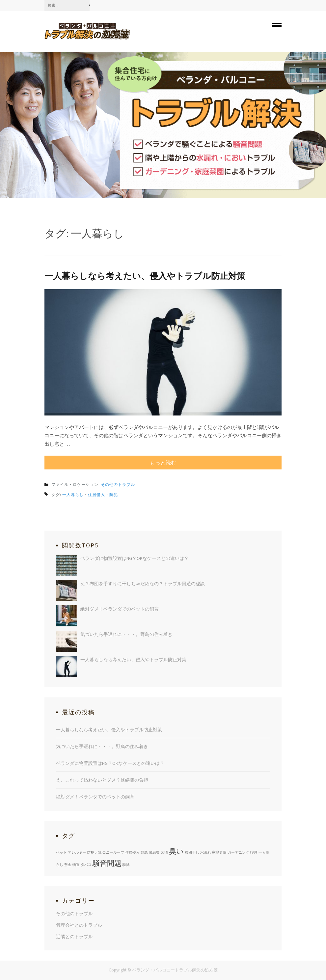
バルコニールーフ (110, 852)
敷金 (68, 865)
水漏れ (206, 852)
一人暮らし (73, 495)
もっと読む (163, 463)
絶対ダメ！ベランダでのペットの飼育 (120, 609)
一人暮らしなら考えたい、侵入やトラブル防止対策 (145, 276)
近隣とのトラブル (74, 937)
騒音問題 (107, 863)
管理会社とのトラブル (79, 925)
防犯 (114, 495)
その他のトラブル (118, 484)
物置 (76, 865)
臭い (176, 851)
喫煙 (254, 852)
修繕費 (154, 852)
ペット (61, 852)
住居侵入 (96, 495)
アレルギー (77, 852)
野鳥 (144, 852)
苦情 (164, 852)
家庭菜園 (219, 852)
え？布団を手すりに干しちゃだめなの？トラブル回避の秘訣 (143, 584)
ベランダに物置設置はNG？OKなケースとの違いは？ (135, 558)
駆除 (126, 865)
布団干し (192, 852)
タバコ (86, 865)
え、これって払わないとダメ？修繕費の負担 (102, 780)
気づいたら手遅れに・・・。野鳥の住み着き (126, 634)
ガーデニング (238, 852)
